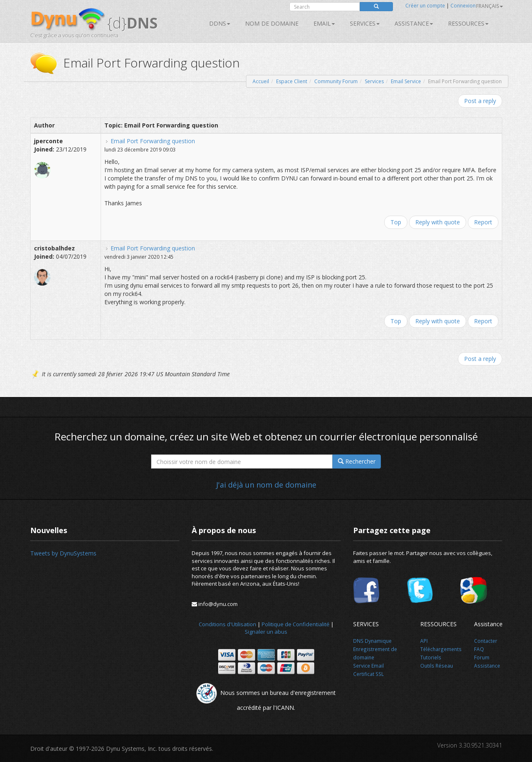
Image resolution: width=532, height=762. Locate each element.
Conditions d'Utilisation (227, 624)
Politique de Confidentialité (296, 624)
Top (396, 222)
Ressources (468, 23)
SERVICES (365, 23)
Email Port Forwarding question (153, 141)
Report (483, 222)
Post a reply (480, 101)
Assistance (414, 23)
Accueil (261, 81)
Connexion (463, 6)
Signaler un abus (266, 632)
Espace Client (292, 81)
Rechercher (357, 461)
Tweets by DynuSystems (63, 553)
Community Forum (336, 81)
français (490, 6)
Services (374, 81)
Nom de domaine (272, 23)
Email (324, 23)
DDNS (220, 23)
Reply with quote (438, 222)
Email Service (406, 81)
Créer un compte (425, 6)
